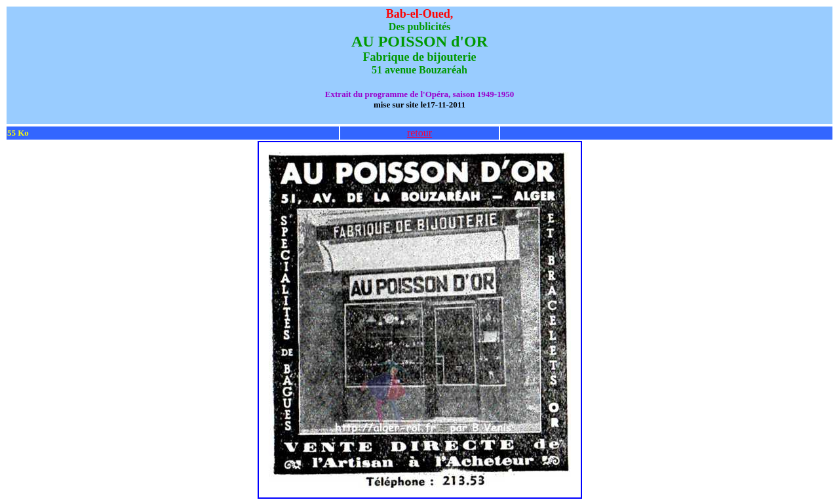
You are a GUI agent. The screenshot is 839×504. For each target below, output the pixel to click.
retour (419, 133)
